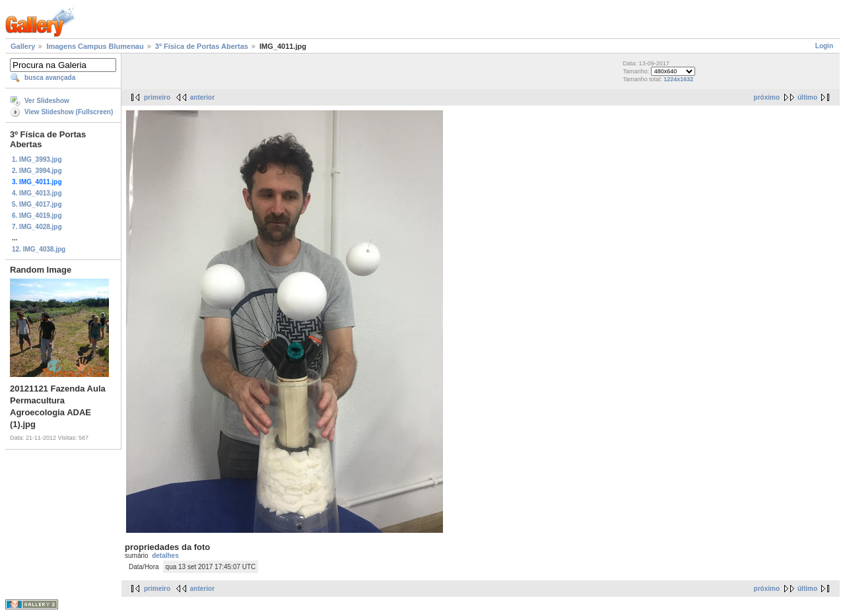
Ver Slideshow (47, 101)
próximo (767, 97)
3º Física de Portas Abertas (202, 46)
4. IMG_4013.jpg (37, 193)
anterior (202, 97)
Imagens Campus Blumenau (95, 46)
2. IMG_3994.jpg (37, 171)
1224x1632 (678, 79)
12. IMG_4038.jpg (39, 249)
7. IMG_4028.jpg (37, 227)
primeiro (157, 97)
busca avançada (50, 78)
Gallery (23, 46)
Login (824, 46)
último (807, 97)
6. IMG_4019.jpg (37, 216)
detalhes (165, 556)
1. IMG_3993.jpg (37, 159)
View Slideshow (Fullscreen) (69, 112)
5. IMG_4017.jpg (37, 204)
